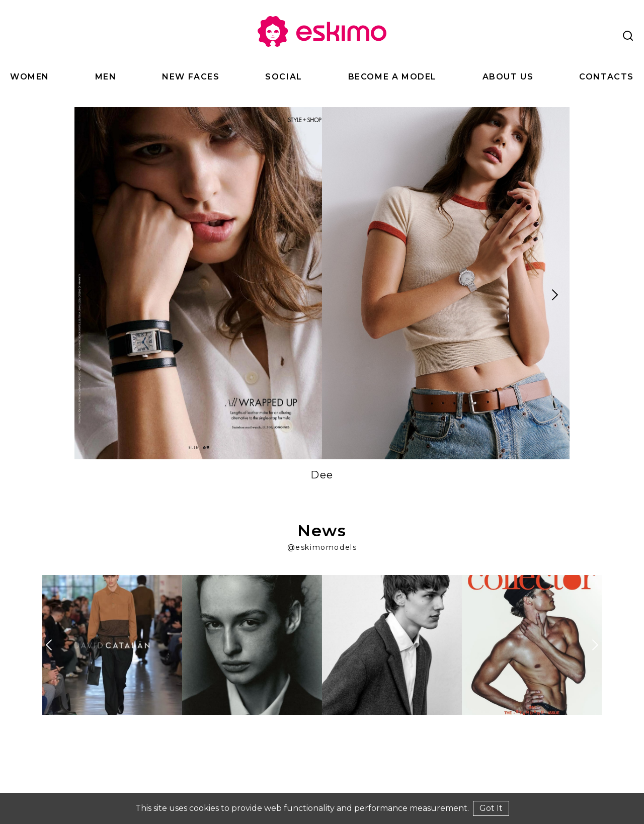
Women (30, 77)
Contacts (607, 77)
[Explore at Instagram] (112, 645)
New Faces (191, 77)
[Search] (628, 36)
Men (106, 77)
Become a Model (392, 77)
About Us (508, 77)
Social (284, 77)
